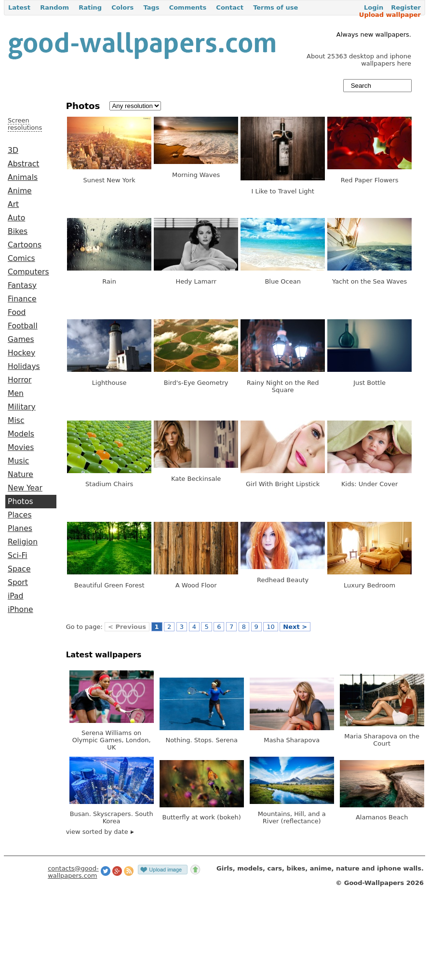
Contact (230, 7)
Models (21, 434)
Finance (22, 299)
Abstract (23, 164)
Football (23, 326)
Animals (23, 177)
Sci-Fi (18, 556)
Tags (151, 7)
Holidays (24, 367)
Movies (21, 448)
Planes (20, 529)
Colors (122, 7)
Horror (20, 380)
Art (13, 204)
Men (16, 394)
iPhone (20, 610)
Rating (90, 7)
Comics (21, 259)
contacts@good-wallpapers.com (73, 872)
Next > (295, 627)
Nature (20, 475)
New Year (25, 488)
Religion (23, 542)
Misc (16, 421)
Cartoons (25, 245)
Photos (20, 502)
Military (22, 407)
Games (21, 340)
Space (19, 569)
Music (18, 461)
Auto (16, 218)
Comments (188, 7)
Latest (19, 7)
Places (20, 515)
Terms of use (275, 7)
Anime (20, 191)
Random (54, 7)
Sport (18, 583)
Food (17, 313)
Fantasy (22, 286)
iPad (16, 596)
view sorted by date (100, 832)
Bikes (18, 231)
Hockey (21, 353)
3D (13, 150)
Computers (28, 272)
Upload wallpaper (390, 15)
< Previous (127, 627)
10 (271, 627)
